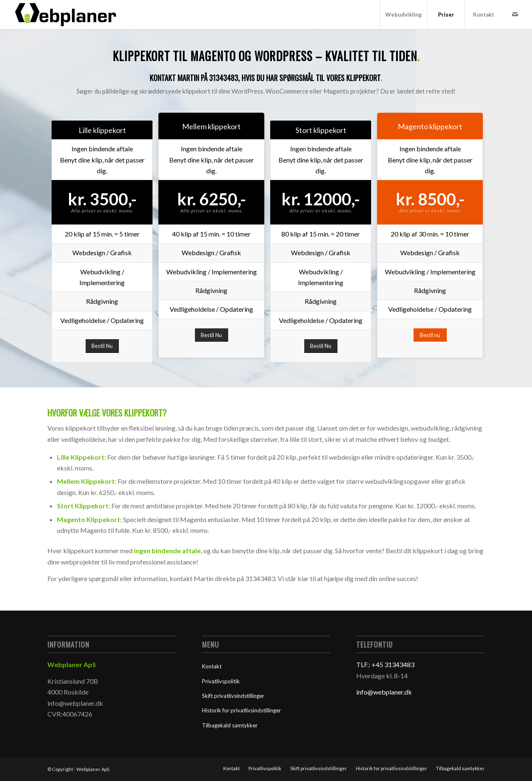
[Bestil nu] (430, 335)
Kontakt (212, 666)
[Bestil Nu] (102, 346)
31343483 (223, 78)
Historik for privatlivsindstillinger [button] (241, 710)
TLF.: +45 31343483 (385, 664)
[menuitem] (403, 15)
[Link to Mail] (515, 14)
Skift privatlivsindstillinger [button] (233, 696)
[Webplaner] (66, 15)
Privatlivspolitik (221, 681)
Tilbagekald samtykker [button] (230, 725)
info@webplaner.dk (384, 692)
